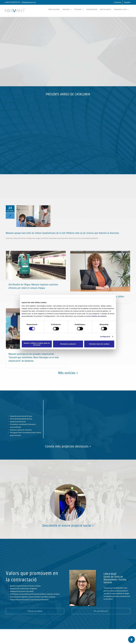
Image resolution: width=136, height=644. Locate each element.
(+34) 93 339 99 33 (12, 2)
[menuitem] (127, 2)
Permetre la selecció (68, 344)
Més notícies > (68, 373)
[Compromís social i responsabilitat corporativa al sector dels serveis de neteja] (68, 485)
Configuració (105, 337)
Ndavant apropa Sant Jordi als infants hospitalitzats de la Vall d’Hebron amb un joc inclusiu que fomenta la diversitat (62, 233)
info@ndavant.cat (29, 2)
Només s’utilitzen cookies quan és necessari (37, 344)
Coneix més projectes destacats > (68, 446)
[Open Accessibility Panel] (132, 639)
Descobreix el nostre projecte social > (68, 525)
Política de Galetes (99, 316)
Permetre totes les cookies (99, 344)
